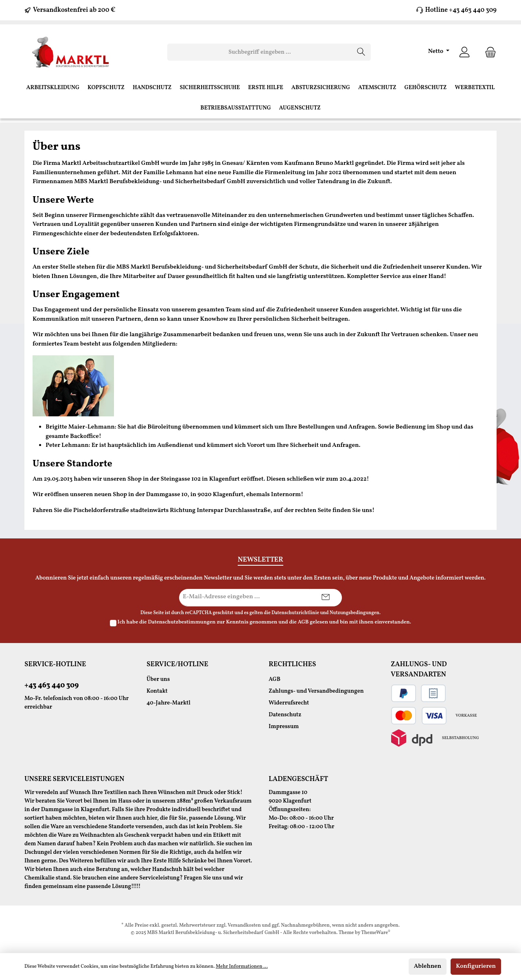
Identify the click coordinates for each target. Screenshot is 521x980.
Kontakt (157, 691)
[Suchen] (361, 52)
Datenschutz (285, 715)
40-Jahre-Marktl (169, 703)
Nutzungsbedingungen (355, 613)
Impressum (284, 727)
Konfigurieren (476, 966)
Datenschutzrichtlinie (295, 613)
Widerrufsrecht (289, 703)
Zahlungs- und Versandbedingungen (316, 691)
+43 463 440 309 (51, 686)
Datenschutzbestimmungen (182, 622)
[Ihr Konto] (464, 52)
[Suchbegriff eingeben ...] (260, 52)
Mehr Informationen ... (242, 967)
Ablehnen (428, 966)
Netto (437, 51)
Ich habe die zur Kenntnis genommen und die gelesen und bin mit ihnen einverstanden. (264, 622)
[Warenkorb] (488, 52)
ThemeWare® (376, 933)
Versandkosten (244, 925)
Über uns (158, 679)
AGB (303, 622)
